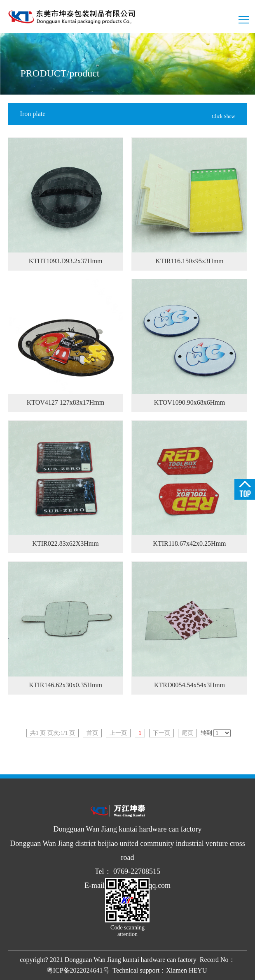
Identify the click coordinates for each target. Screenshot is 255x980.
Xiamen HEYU (187, 970)
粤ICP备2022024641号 (79, 970)
